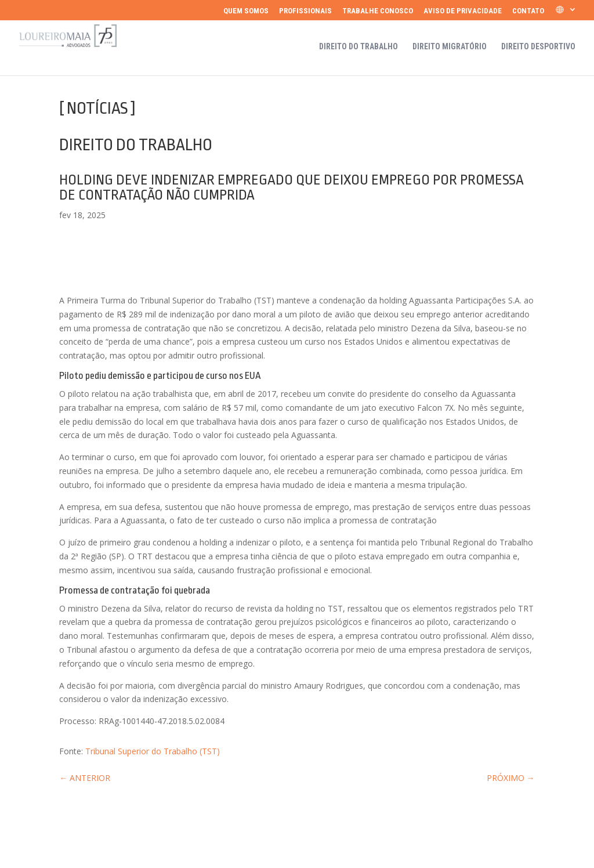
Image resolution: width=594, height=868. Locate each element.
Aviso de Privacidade (463, 11)
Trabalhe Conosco (378, 11)
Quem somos (246, 11)
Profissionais (305, 11)
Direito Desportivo (538, 47)
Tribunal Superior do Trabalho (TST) (153, 751)
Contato (528, 11)
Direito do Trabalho (358, 47)
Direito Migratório (450, 47)
